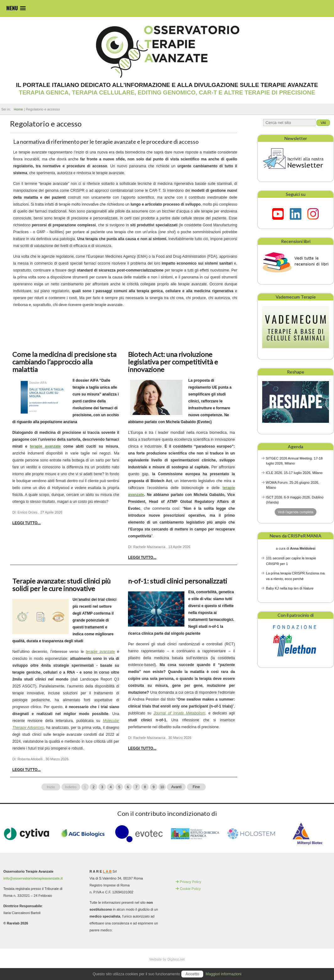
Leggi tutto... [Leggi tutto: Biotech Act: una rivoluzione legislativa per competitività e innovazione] (142, 557)
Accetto (192, 974)
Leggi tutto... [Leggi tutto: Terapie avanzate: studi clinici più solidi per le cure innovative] (26, 770)
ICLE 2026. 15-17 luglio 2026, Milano (294, 473)
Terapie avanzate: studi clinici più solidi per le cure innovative (61, 585)
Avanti (176, 787)
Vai (323, 123)
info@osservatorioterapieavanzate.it (33, 878)
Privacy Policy (190, 882)
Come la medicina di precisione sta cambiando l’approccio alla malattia (64, 362)
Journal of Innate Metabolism (179, 713)
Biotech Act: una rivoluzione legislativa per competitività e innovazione (173, 362)
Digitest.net (176, 959)
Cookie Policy (190, 889)
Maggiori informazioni (224, 974)
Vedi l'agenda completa (296, 512)
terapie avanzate (45, 446)
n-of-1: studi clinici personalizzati (178, 581)
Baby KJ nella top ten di (290, 588)
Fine (196, 787)
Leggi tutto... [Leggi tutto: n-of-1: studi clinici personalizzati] (142, 748)
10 (162, 787)
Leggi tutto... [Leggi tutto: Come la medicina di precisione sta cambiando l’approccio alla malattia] (26, 523)
